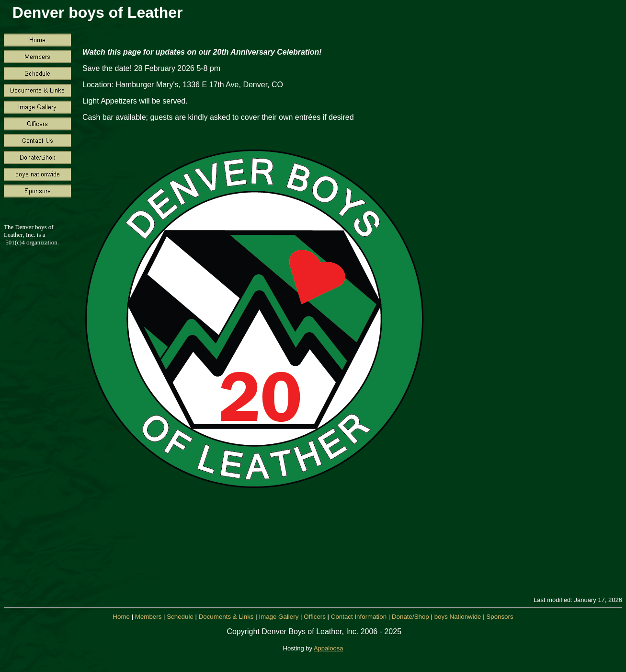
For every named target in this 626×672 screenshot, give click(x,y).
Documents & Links (226, 617)
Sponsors (500, 617)
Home (122, 617)
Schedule (181, 617)
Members (149, 617)
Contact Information (359, 617)
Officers (315, 617)
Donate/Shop (410, 617)
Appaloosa (328, 648)
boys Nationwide (458, 617)
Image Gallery (279, 617)
